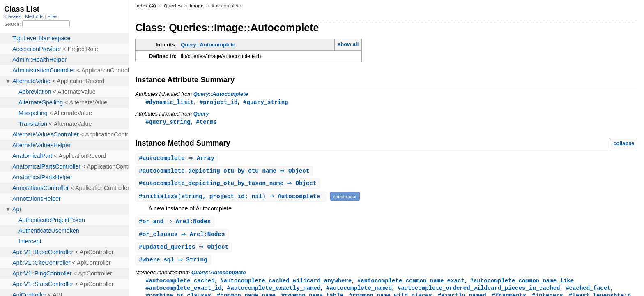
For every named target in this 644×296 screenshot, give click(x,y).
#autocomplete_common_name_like (522, 284)
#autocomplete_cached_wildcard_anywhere (286, 284)
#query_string (266, 102)
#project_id (219, 102)
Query (201, 114)
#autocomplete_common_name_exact (411, 284)
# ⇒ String (174, 263)
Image (196, 6)
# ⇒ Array (178, 159)
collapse (624, 144)
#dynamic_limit (170, 102)
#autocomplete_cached (180, 284)
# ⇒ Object (225, 172)
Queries (173, 6)
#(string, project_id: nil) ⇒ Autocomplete (232, 198)
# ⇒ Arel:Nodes (176, 224)
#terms (206, 122)
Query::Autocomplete (208, 45)
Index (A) (146, 6)
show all (348, 44)
